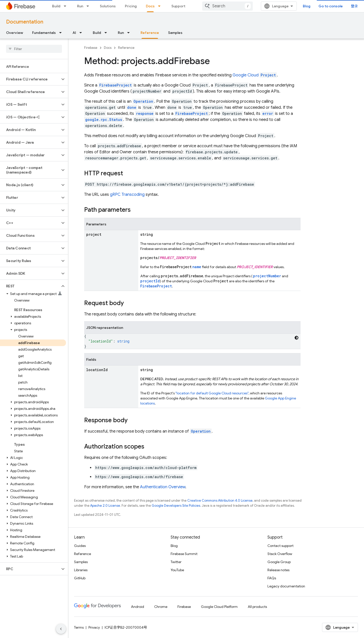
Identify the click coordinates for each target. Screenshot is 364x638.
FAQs (272, 578)
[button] (30, 79)
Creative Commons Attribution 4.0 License (220, 501)
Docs (108, 48)
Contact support (280, 546)
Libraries (81, 570)
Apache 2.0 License (105, 506)
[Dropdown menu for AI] (82, 33)
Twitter (176, 562)
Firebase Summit (184, 554)
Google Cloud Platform (219, 607)
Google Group (279, 562)
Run (80, 6)
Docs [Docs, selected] (150, 6)
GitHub (80, 578)
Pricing (131, 6)
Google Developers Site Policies (176, 506)
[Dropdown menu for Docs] (161, 6)
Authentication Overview (163, 487)
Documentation (25, 22)
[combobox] (227, 6)
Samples (175, 33)
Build (56, 6)
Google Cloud (255, 75)
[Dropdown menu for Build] (66, 6)
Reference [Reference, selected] (150, 33)
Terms (79, 627)
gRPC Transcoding (127, 195)
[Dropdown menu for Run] (89, 6)
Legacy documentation (286, 586)
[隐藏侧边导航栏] (61, 629)
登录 (354, 6)
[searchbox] (34, 49)
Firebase (91, 48)
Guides (80, 546)
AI (74, 33)
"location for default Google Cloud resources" (212, 393)
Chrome (161, 607)
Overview (15, 33)
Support (178, 6)
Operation (201, 431)
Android (138, 607)
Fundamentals (44, 33)
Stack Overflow (280, 554)
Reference (126, 48)
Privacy (94, 627)
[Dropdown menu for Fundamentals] (62, 33)
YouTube (177, 570)
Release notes (278, 570)
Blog (307, 6)
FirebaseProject (116, 85)
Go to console (331, 6)
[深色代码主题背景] (297, 338)
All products (257, 607)
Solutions (108, 6)
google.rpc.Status (104, 120)
